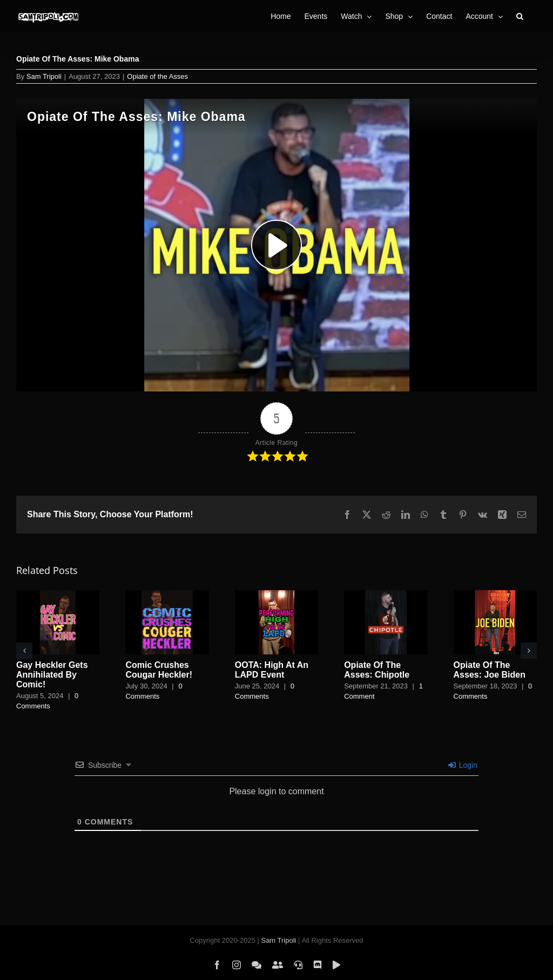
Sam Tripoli (44, 76)
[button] (520, 16)
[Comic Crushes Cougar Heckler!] (167, 595)
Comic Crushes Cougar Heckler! (159, 670)
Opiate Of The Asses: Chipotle (377, 670)
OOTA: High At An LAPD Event (272, 670)
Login (463, 765)
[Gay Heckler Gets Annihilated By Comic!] (58, 595)
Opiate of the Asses (157, 76)
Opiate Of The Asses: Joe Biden (490, 670)
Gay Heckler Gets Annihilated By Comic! (52, 675)
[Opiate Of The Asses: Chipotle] (386, 595)
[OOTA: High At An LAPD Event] (276, 595)
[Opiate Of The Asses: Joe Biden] (495, 595)
